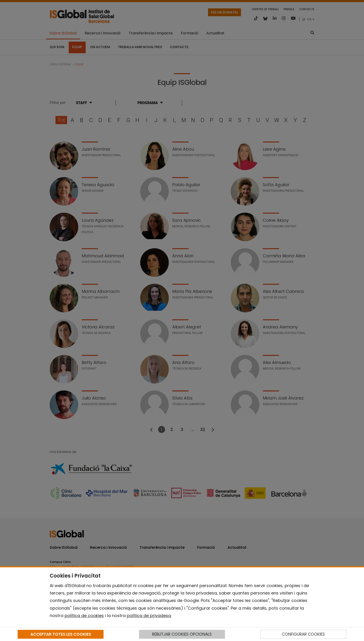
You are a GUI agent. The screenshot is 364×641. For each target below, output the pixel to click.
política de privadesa (149, 616)
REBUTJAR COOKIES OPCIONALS (182, 634)
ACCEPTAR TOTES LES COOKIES (61, 634)
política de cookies (84, 616)
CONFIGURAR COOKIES (303, 634)
